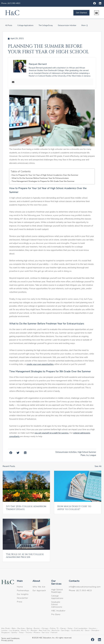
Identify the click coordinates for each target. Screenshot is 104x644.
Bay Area (21, 628)
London (4, 630)
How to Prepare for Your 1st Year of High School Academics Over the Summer (45, 175)
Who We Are (39, 587)
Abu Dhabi (6, 628)
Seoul (87, 630)
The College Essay (46, 25)
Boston (37, 628)
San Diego (65, 630)
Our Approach (39, 591)
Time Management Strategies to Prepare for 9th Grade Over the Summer (43, 181)
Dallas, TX (54, 628)
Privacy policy (7, 641)
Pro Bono (56, 614)
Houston (93, 628)
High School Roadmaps (57, 591)
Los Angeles (14, 630)
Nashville (56, 630)
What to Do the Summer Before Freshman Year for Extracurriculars (40, 178)
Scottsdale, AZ (77, 630)
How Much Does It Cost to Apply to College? (74, 508)
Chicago (45, 628)
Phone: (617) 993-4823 (11, 3)
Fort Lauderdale (81, 628)
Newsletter (22, 598)
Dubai (70, 628)
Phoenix (37, 633)
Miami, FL (25, 630)
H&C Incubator (58, 611)
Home (20, 587)
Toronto (29, 633)
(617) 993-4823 (84, 591)
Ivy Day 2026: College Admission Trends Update (26, 508)
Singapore (5, 633)
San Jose (45, 633)
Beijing (29, 628)
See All (98, 466)
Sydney (14, 633)
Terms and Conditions (10, 638)
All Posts (9, 25)
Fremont (54, 633)
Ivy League (91, 455)
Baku (14, 628)
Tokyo (21, 633)
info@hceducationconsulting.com (85, 587)
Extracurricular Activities (67, 25)
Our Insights (23, 594)
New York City (44, 630)
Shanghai (95, 630)
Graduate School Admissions (57, 604)
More (84, 26)
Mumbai (34, 630)
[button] (97, 13)
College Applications (25, 25)
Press (20, 602)
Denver (63, 628)
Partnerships (23, 591)
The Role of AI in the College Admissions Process (25, 556)
